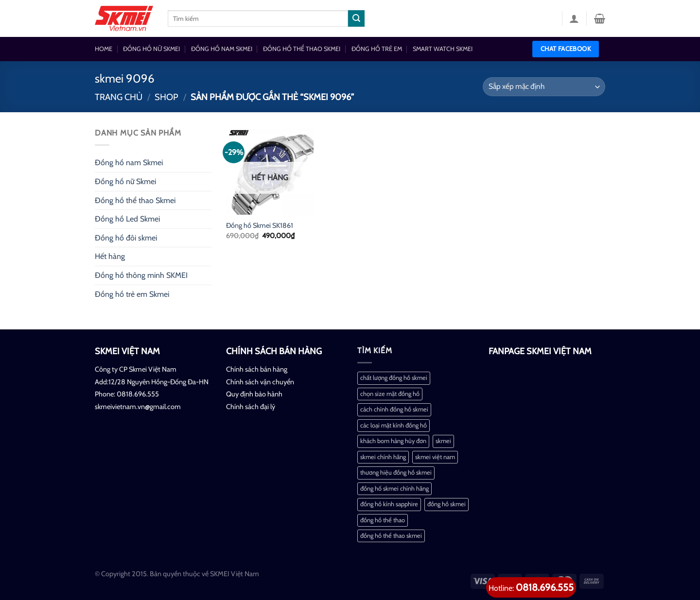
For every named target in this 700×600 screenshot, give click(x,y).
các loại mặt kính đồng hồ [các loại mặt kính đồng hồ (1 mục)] (394, 425)
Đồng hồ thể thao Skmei (135, 200)
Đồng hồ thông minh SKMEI (141, 275)
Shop (166, 97)
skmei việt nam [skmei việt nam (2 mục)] (435, 457)
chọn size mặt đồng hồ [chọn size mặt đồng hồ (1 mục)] (390, 394)
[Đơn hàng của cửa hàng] (544, 87)
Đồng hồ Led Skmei (127, 219)
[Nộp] (356, 18)
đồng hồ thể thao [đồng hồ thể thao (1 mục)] (383, 520)
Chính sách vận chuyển (260, 382)
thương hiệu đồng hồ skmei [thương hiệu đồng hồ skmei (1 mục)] (396, 472)
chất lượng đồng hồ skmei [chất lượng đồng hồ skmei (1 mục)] (394, 378)
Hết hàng (110, 256)
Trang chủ (119, 97)
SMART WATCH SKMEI (443, 49)
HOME (104, 49)
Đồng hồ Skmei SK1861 (260, 225)
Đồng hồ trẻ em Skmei (132, 294)
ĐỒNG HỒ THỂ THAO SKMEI (302, 49)
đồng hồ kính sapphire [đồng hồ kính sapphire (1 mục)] (389, 504)
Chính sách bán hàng (257, 369)
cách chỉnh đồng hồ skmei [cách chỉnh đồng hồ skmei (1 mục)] (394, 409)
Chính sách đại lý (251, 407)
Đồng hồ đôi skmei (126, 238)
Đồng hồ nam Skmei (129, 163)
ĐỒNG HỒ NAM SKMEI (222, 49)
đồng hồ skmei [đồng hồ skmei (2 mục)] (446, 504)
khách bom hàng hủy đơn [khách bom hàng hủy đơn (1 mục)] (393, 441)
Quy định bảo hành (254, 394)
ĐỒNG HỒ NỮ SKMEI (151, 49)
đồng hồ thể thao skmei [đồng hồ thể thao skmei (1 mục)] (391, 536)
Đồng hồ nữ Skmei (125, 181)
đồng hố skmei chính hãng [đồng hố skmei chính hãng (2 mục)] (394, 489)
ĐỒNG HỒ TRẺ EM (377, 49)
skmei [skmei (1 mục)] (443, 441)
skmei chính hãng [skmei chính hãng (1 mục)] (383, 457)
